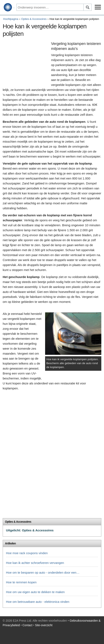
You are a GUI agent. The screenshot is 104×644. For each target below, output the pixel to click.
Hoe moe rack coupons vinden (27, 553)
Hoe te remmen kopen (21, 582)
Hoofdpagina (11, 19)
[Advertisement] (26, 63)
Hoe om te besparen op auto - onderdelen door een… (43, 572)
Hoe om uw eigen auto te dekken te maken (35, 592)
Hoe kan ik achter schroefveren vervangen (35, 563)
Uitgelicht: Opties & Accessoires (30, 530)
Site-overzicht (44, 625)
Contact (27, 625)
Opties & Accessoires (34, 19)
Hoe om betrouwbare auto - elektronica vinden (38, 602)
